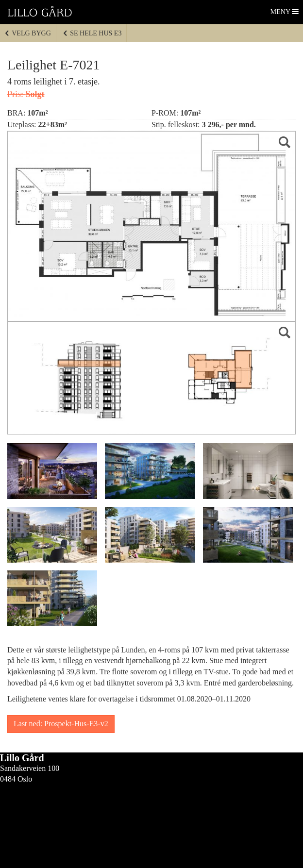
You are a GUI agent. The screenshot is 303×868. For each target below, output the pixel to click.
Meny (281, 12)
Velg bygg (27, 33)
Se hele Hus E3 (92, 33)
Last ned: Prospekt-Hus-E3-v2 (61, 724)
